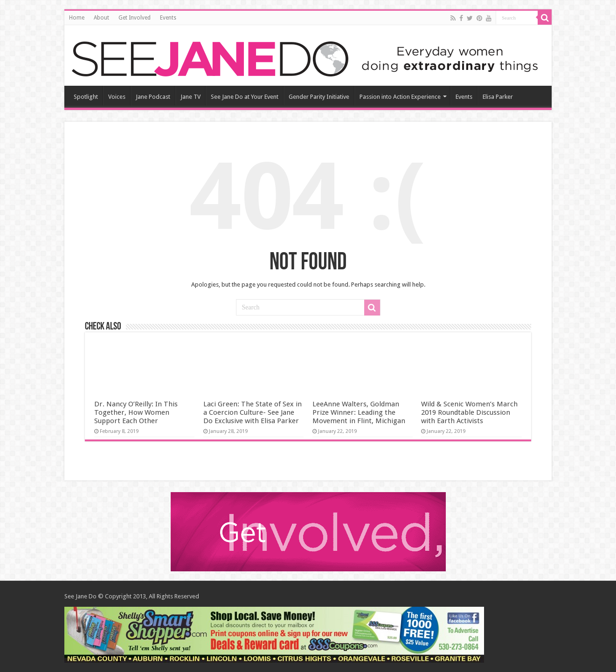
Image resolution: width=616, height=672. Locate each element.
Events (168, 18)
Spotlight (86, 97)
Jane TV (190, 97)
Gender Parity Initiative (319, 97)
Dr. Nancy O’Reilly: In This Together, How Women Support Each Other (136, 412)
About (101, 18)
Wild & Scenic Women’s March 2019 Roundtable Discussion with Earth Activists (469, 412)
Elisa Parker (498, 97)
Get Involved (135, 18)
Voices (117, 97)
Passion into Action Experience (400, 97)
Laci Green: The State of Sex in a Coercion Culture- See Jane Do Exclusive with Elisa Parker (253, 412)
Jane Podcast (153, 97)
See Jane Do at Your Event (245, 97)
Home (77, 18)
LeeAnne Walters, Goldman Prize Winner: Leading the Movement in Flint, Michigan (359, 412)
